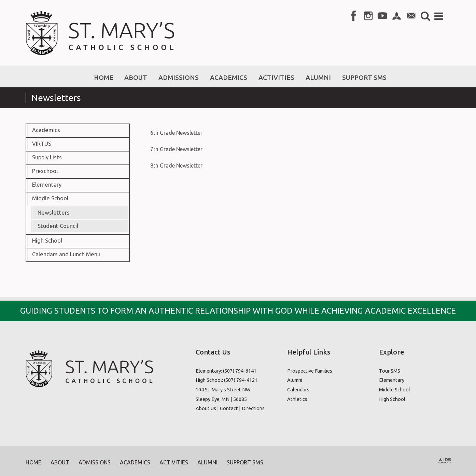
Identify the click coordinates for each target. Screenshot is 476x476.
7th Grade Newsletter (176, 149)
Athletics (297, 399)
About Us (206, 408)
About (60, 462)
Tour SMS (390, 371)
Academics (46, 130)
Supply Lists (47, 157)
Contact (229, 408)
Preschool (45, 171)
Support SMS (245, 462)
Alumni (295, 380)
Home (33, 462)
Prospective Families (310, 371)
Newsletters (54, 213)
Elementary (47, 185)
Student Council (58, 226)
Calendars (298, 390)
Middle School (50, 198)
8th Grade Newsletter (176, 165)
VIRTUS (42, 144)
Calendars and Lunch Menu (66, 254)
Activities (174, 462)
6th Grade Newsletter (176, 133)
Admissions (95, 462)
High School (47, 241)
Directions (253, 408)
